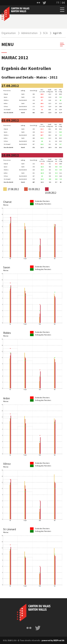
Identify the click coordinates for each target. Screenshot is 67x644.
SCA (45, 33)
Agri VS (57, 33)
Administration (29, 33)
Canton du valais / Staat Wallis (15, 14)
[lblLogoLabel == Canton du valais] (33, 613)
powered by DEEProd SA (53, 640)
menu (33, 44)
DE (63, 3)
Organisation (9, 33)
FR (58, 3)
